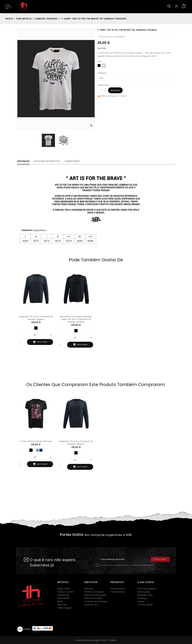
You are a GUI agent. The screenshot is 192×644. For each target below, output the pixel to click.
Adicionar (115, 90)
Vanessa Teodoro (65, 592)
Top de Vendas (118, 592)
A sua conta (146, 582)
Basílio (60, 601)
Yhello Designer (64, 608)
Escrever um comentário (112, 37)
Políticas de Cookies (93, 598)
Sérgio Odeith (64, 589)
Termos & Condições (94, 592)
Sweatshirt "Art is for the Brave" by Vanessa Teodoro (36, 318)
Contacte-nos (91, 605)
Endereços (142, 598)
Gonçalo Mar (63, 595)
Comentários (72, 161)
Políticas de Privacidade (95, 595)
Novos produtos (118, 589)
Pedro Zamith (64, 598)
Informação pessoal (147, 589)
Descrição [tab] (24, 161)
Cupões (141, 601)
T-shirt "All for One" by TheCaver (36, 441)
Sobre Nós (89, 589)
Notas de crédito (145, 595)
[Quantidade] (101, 90)
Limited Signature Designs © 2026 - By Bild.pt (96, 640)
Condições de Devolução (96, 601)
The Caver (62, 605)
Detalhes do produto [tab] (47, 161)
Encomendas (144, 592)
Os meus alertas (145, 605)
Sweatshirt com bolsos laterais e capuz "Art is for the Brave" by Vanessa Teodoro (76, 319)
